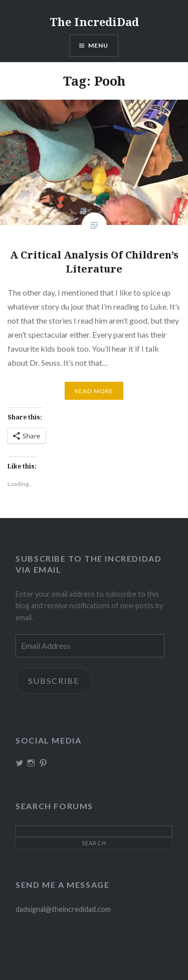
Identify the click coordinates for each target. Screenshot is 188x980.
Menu (99, 45)
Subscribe (54, 681)
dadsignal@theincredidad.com (63, 909)
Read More (94, 391)
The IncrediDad (94, 22)
